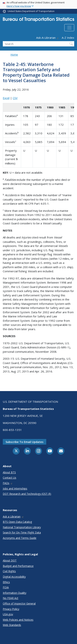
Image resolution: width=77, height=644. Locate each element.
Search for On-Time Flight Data (22, 532)
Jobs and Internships (15, 488)
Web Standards (12, 625)
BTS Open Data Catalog (17, 522)
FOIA (6, 587)
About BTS (9, 472)
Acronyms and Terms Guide (20, 538)
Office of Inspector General (19, 604)
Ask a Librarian (13, 516)
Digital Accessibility (14, 577)
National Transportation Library (22, 527)
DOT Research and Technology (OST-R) (27, 494)
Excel (6, 98)
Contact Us (10, 478)
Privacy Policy (11, 609)
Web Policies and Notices (18, 620)
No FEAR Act (11, 598)
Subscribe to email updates (25, 442)
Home (14, 55)
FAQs (8, 483)
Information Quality (15, 593)
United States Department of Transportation (31, 11)
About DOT (10, 560)
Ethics (6, 582)
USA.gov (8, 614)
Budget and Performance (18, 566)
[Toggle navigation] (69, 28)
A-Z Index (68, 38)
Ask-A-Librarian (48, 38)
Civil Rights (9, 571)
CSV (15, 98)
